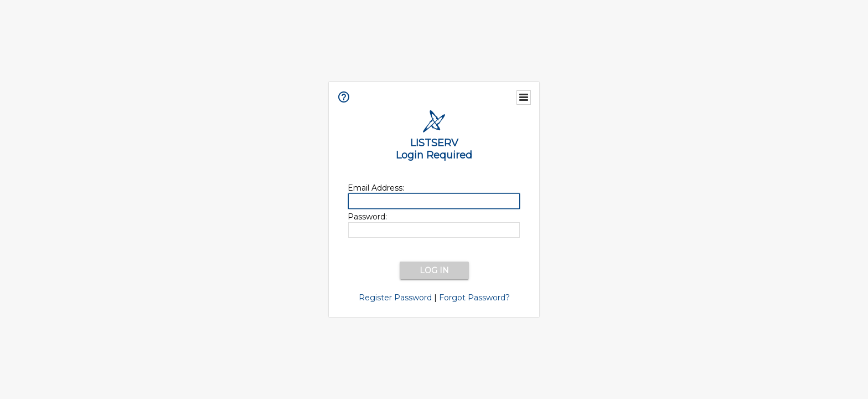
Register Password (395, 298)
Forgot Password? (474, 298)
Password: (367, 217)
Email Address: (376, 188)
